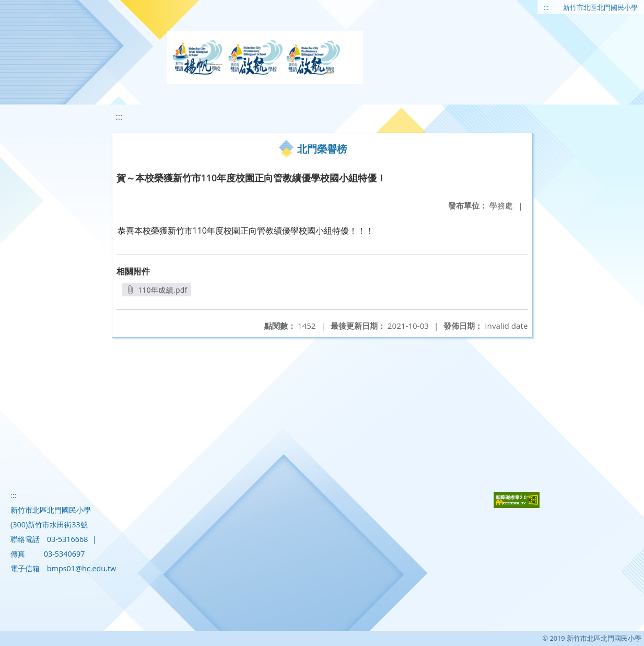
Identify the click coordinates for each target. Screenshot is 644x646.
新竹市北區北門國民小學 (600, 7)
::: (546, 7)
